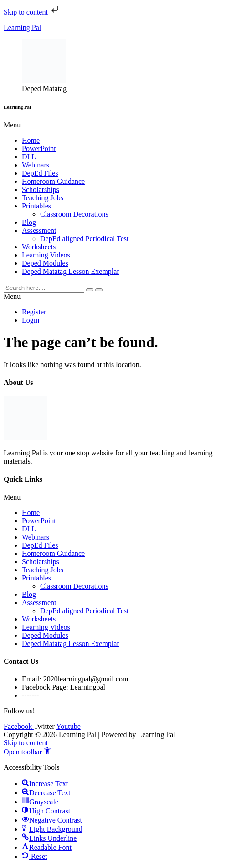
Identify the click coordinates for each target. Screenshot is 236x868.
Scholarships (41, 189)
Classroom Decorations (74, 214)
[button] (118, 125)
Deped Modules (45, 263)
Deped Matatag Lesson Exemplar (71, 271)
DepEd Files (40, 173)
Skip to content (32, 12)
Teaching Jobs (43, 198)
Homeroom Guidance (53, 181)
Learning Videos (46, 255)
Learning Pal (22, 28)
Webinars (36, 165)
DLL (29, 157)
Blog (29, 222)
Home (31, 140)
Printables (36, 206)
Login (31, 320)
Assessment (39, 230)
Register (34, 312)
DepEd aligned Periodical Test (85, 239)
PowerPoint (39, 149)
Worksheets (39, 247)
